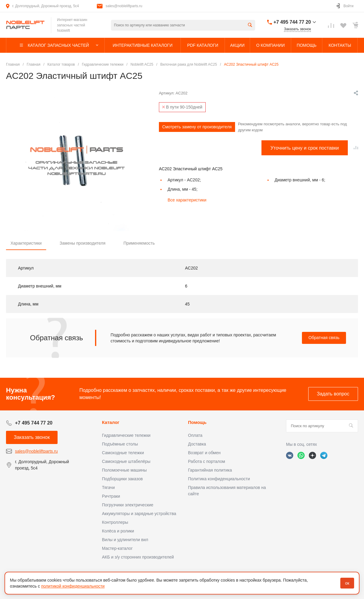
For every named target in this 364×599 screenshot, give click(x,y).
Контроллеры (115, 522)
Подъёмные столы (120, 444)
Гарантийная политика (210, 470)
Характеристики (26, 243)
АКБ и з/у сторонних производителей (138, 557)
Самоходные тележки (123, 453)
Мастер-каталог (117, 548)
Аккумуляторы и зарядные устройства (139, 514)
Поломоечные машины (124, 470)
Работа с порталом (207, 461)
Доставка (197, 444)
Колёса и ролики (118, 531)
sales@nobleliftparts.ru (124, 6)
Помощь (197, 422)
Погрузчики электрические (128, 505)
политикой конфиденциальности (73, 586)
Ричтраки (111, 496)
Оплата (195, 435)
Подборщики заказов (122, 479)
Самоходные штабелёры (126, 461)
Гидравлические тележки (126, 435)
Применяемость (139, 243)
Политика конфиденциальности (219, 479)
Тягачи (108, 487)
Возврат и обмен (204, 453)
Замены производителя (83, 243)
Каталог (111, 422)
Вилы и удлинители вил (125, 540)
